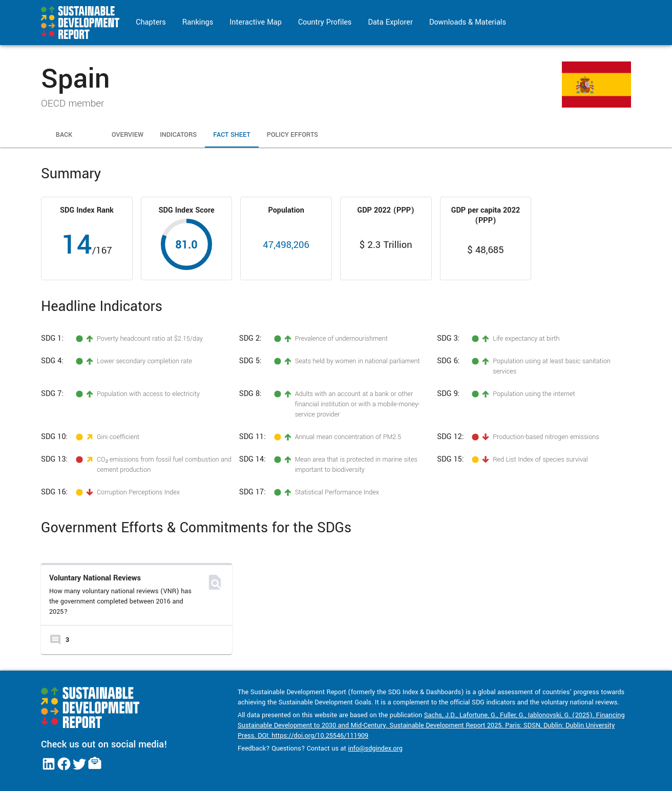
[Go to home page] (80, 23)
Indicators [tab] (178, 135)
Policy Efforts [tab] (292, 135)
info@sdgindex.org (375, 748)
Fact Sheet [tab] (232, 135)
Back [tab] (64, 135)
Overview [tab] (128, 135)
